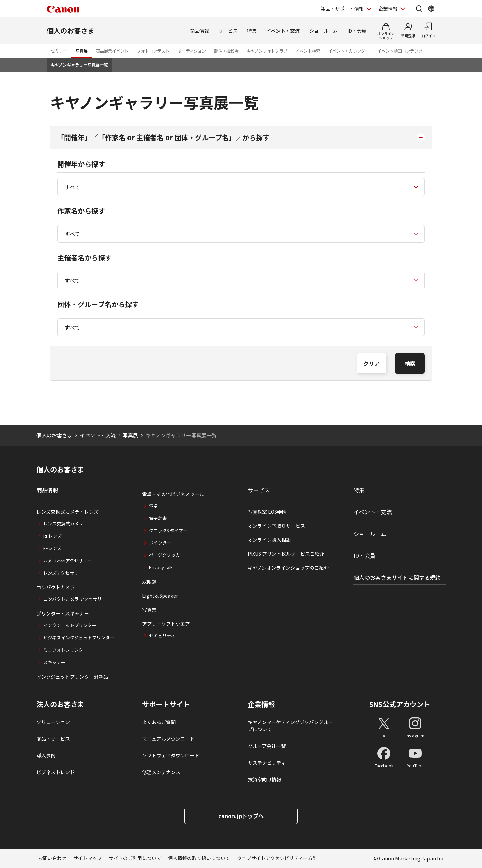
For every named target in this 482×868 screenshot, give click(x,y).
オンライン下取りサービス (276, 526)
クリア (372, 363)
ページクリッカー (167, 555)
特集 (252, 31)
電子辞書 (158, 518)
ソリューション (53, 722)
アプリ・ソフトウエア (166, 624)
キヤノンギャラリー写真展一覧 (79, 65)
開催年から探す (81, 164)
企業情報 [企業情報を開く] (388, 9)
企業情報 (261, 704)
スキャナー (54, 662)
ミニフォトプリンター (65, 650)
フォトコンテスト (153, 51)
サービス (228, 31)
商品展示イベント (112, 51)
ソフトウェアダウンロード (171, 755)
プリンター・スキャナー (63, 613)
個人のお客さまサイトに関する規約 (397, 577)
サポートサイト (166, 704)
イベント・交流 (283, 31)
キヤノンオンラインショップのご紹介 (288, 568)
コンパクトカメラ (56, 587)
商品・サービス (53, 739)
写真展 (81, 51)
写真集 (149, 610)
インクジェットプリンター (70, 625)
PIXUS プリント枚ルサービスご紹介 (286, 554)
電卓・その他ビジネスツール (173, 494)
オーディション (192, 51)
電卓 (153, 506)
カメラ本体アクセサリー (67, 560)
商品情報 (199, 31)
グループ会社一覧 (267, 746)
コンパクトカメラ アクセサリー (75, 599)
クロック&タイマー (168, 530)
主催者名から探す (85, 257)
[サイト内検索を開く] (419, 9)
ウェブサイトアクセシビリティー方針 (277, 858)
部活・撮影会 (226, 51)
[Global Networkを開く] (431, 9)
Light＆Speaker (160, 596)
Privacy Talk (161, 567)
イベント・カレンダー (349, 51)
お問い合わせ (52, 858)
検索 (410, 363)
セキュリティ (162, 635)
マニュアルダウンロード (168, 739)
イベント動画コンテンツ (400, 51)
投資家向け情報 (265, 779)
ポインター (160, 543)
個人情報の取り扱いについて (199, 858)
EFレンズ (52, 548)
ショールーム (323, 31)
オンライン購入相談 (269, 540)
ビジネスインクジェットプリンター (79, 638)
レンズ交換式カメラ (63, 524)
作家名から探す (81, 211)
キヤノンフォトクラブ (267, 51)
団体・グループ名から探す (98, 304)
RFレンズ (52, 536)
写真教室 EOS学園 (267, 512)
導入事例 (46, 755)
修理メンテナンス (161, 772)
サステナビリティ (267, 763)
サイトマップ (88, 858)
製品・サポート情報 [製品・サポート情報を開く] (342, 9)
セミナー (59, 51)
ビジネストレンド (56, 772)
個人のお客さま (71, 31)
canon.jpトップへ (241, 816)
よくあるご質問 (159, 722)
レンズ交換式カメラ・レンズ (67, 512)
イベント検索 (308, 51)
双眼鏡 (149, 582)
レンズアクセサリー (63, 573)
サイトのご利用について (135, 858)
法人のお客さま (60, 704)
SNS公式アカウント (400, 704)
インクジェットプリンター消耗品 (72, 677)
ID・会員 (357, 31)
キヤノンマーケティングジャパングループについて (290, 726)
